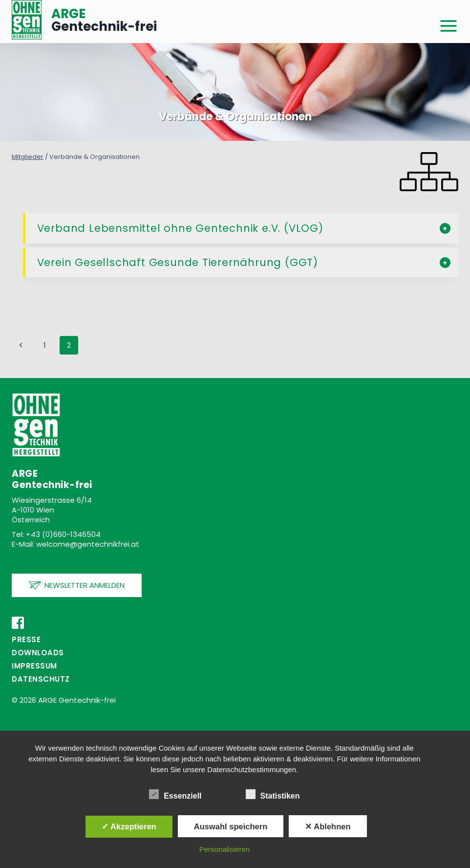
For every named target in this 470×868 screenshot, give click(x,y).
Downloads (38, 653)
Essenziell (175, 794)
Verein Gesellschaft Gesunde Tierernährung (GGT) (178, 262)
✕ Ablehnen (328, 826)
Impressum (34, 666)
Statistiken (273, 794)
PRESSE (26, 639)
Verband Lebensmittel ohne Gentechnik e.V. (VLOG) (180, 228)
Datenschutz (41, 679)
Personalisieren (224, 849)
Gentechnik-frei (104, 20)
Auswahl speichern (231, 826)
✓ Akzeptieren (129, 826)
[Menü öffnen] (449, 26)
